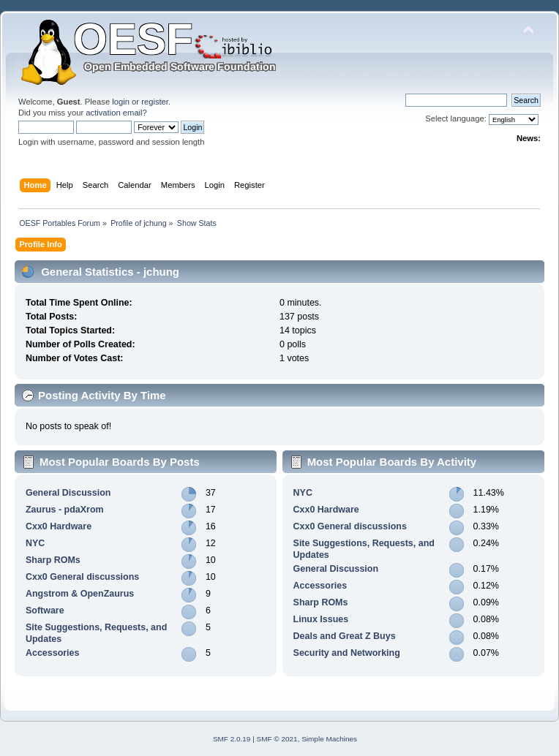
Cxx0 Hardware (59, 526)
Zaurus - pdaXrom (65, 510)
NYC (35, 543)
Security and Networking (347, 653)
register (155, 102)
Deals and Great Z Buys (345, 636)
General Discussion (68, 493)
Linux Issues (321, 619)
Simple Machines (329, 739)
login (121, 102)
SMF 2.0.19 (232, 739)
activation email (114, 113)
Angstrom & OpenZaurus (80, 594)
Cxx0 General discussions (82, 577)
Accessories (52, 653)
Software (45, 611)
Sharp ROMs (53, 560)
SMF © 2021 (277, 739)
